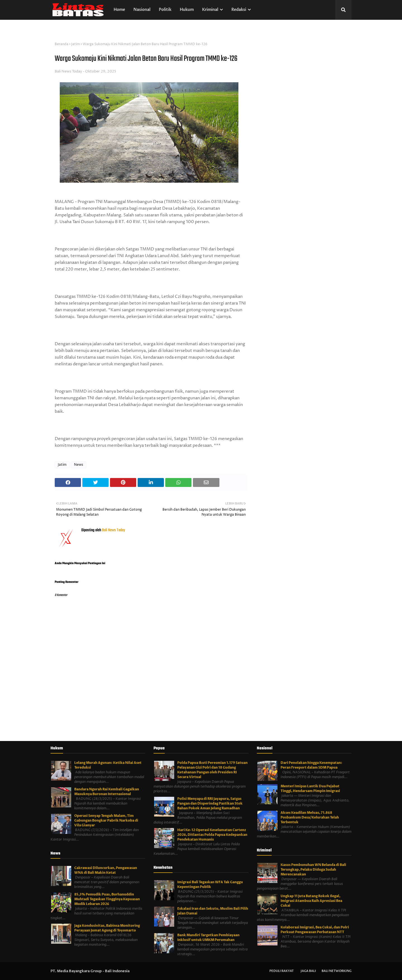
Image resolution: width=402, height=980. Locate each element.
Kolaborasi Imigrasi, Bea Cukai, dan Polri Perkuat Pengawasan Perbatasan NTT (315, 930)
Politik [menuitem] (165, 10)
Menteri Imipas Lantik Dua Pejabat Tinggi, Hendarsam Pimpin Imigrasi (310, 789)
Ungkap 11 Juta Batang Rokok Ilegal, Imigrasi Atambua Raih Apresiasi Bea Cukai (311, 901)
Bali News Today (68, 71)
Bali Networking (337, 971)
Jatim (76, 44)
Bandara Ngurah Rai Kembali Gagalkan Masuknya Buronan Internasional (107, 792)
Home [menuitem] (119, 10)
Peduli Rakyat (282, 971)
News (79, 465)
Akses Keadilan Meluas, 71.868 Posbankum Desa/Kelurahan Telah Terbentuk (310, 817)
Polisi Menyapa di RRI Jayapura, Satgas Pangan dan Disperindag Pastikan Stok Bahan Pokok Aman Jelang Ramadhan (210, 803)
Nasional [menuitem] (142, 10)
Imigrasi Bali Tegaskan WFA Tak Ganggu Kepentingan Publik (210, 884)
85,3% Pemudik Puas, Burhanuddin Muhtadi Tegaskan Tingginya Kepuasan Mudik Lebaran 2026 (107, 899)
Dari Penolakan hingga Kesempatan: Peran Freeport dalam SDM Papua (311, 765)
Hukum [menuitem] (187, 10)
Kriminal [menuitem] (210, 10)
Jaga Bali (308, 971)
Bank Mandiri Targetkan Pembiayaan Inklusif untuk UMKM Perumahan (208, 937)
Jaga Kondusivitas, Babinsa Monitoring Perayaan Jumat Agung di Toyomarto (107, 928)
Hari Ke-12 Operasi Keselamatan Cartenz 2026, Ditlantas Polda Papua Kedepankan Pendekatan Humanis (212, 835)
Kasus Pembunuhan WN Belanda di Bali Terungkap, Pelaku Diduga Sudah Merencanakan (313, 870)
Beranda (62, 44)
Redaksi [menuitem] (239, 10)
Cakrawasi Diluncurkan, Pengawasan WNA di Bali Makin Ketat (106, 870)
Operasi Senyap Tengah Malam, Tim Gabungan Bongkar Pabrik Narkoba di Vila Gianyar (106, 820)
